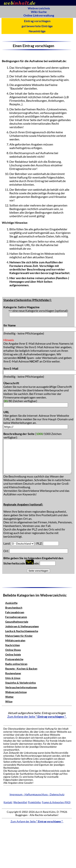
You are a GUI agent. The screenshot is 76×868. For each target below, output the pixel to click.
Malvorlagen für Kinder (19, 636)
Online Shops (13, 650)
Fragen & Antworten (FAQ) (56, 802)
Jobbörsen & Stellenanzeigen (22, 626)
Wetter (9, 697)
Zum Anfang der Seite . (37, 716)
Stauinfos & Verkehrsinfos (21, 683)
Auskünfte (11, 603)
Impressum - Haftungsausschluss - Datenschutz (37, 794)
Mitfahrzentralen (15, 640)
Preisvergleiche (14, 659)
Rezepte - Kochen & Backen (21, 669)
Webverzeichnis (39, 8)
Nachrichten (13, 645)
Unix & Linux (13, 678)
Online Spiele (13, 654)
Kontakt (8, 802)
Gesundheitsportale (17, 622)
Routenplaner (13, 673)
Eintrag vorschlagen (37, 21)
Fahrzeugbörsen (15, 612)
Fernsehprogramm (16, 617)
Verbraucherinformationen (21, 687)
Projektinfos (34, 802)
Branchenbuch (14, 608)
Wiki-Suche (39, 12)
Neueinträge (37, 31)
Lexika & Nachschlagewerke (22, 631)
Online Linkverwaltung (39, 15)
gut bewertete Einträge (37, 26)
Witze (9, 701)
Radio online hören (16, 664)
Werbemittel (20, 802)
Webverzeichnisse (16, 692)
